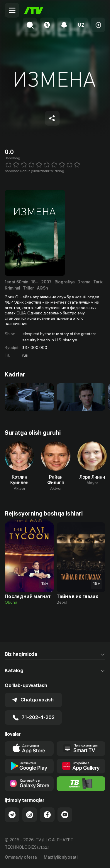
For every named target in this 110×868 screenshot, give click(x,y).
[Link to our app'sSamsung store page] (29, 784)
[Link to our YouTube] (65, 815)
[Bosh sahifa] (34, 10)
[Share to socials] (52, 118)
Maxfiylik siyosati (61, 857)
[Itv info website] (81, 784)
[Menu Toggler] (12, 10)
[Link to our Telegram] (12, 815)
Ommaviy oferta (21, 857)
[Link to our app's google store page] (29, 766)
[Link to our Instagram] (30, 815)
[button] (81, 25)
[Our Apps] (81, 749)
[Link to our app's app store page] (29, 749)
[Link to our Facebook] (47, 815)
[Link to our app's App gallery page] (81, 766)
